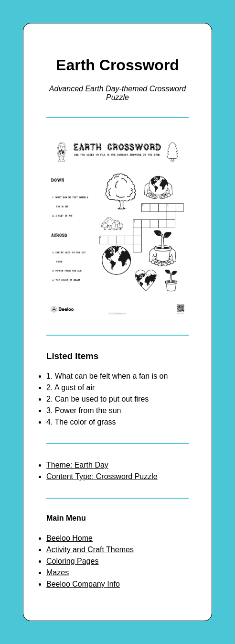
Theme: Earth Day (77, 465)
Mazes (58, 573)
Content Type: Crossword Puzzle (102, 476)
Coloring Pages (72, 561)
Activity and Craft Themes (90, 550)
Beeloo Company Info (83, 584)
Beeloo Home (69, 538)
